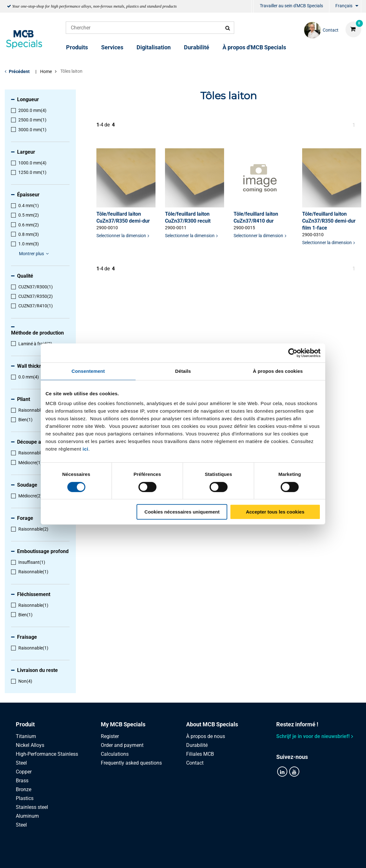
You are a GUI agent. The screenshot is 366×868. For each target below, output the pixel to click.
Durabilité (197, 47)
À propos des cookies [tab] (278, 371)
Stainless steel (32, 807)
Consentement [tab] (88, 371)
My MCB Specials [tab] (123, 724)
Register (110, 736)
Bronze (24, 789)
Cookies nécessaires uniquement (182, 512)
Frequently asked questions (131, 763)
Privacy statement (116, 856)
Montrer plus (35, 254)
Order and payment (122, 745)
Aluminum (27, 816)
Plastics (25, 798)
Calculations (115, 754)
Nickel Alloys (30, 745)
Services (112, 47)
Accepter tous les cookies (275, 512)
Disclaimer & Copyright (271, 856)
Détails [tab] (183, 371)
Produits (77, 47)
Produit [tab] (25, 724)
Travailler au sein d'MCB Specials (291, 6)
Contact (195, 763)
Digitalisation (154, 47)
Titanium (26, 736)
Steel (21, 825)
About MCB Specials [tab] (212, 724)
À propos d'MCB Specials (254, 47)
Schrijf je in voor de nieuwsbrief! (313, 736)
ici (85, 449)
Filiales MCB (200, 754)
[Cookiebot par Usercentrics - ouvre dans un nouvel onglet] (293, 353)
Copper (24, 772)
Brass (22, 781)
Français (344, 6)
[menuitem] (253, 6)
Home (46, 71)
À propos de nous (206, 736)
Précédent (19, 71)
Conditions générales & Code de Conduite (191, 856)
